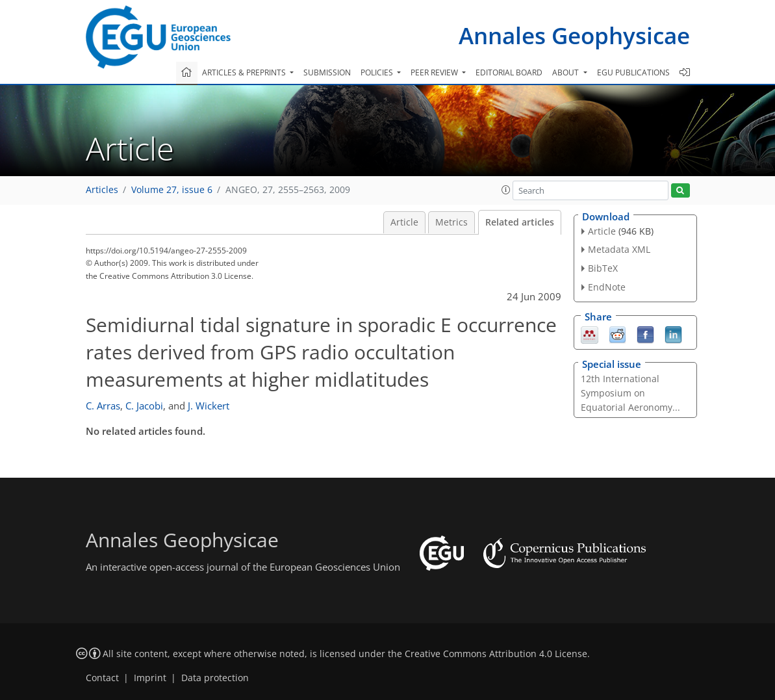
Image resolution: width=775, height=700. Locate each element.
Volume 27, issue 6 (172, 190)
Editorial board (509, 72)
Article (404, 222)
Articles (102, 190)
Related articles (520, 222)
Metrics (451, 222)
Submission (327, 72)
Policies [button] (378, 72)
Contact (102, 678)
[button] (506, 190)
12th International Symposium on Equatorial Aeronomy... (630, 393)
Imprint (150, 678)
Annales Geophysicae (574, 35)
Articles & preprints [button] (245, 72)
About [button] (566, 72)
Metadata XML (619, 249)
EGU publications (633, 72)
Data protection (215, 678)
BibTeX (603, 268)
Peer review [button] (435, 72)
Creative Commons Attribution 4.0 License (496, 654)
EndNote (607, 287)
